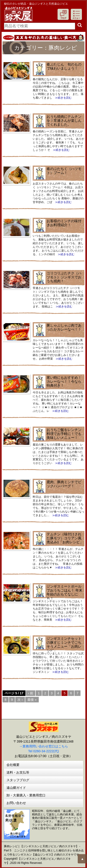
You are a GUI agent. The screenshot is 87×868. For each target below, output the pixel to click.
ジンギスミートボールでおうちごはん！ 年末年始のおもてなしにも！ (64, 592)
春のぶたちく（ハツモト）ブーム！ (64, 171)
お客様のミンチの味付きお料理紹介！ (64, 223)
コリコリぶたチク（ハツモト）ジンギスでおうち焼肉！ (64, 277)
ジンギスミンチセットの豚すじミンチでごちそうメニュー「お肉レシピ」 (64, 644)
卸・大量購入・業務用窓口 (26, 795)
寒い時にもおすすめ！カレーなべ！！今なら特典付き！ (64, 381)
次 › (20, 700)
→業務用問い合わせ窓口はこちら (44, 746)
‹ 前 (31, 693)
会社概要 (13, 765)
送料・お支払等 (18, 772)
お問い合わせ (16, 803)
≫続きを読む (62, 98)
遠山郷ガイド (16, 788)
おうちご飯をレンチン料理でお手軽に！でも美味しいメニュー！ (64, 434)
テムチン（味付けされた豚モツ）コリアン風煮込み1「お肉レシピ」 (65, 538)
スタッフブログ (18, 780)
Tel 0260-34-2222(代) (43, 751)
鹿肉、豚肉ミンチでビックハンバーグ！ (64, 484)
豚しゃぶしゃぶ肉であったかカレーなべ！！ (64, 327)
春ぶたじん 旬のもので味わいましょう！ (64, 66)
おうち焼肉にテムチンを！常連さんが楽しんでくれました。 (64, 120)
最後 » (32, 700)
